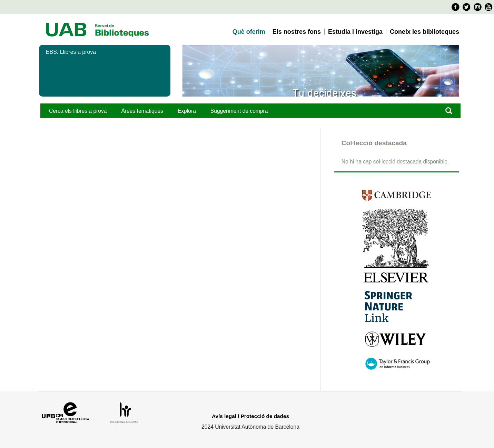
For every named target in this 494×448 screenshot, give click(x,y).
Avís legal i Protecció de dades (250, 416)
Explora (187, 111)
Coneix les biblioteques (424, 32)
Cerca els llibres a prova (78, 111)
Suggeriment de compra (239, 111)
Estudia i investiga (355, 32)
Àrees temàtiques (142, 111)
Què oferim (249, 32)
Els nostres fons (297, 32)
